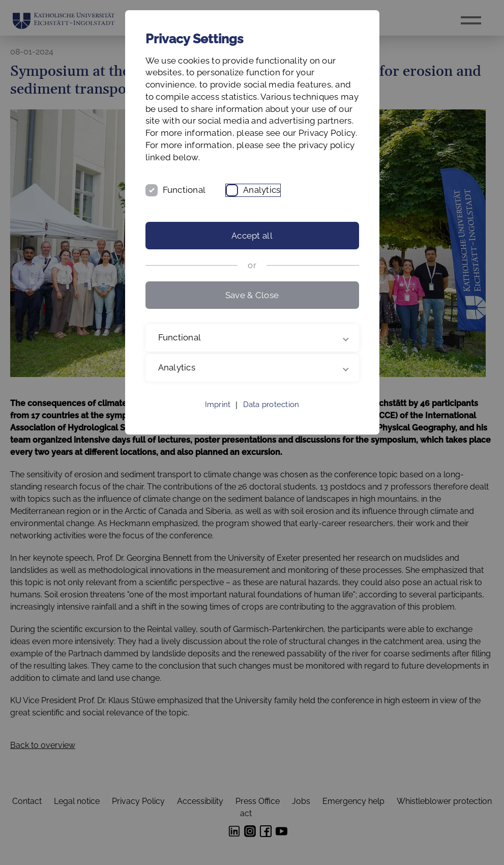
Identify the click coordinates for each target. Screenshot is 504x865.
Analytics (262, 190)
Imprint (218, 405)
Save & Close (252, 295)
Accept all (252, 236)
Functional (184, 190)
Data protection (271, 405)
